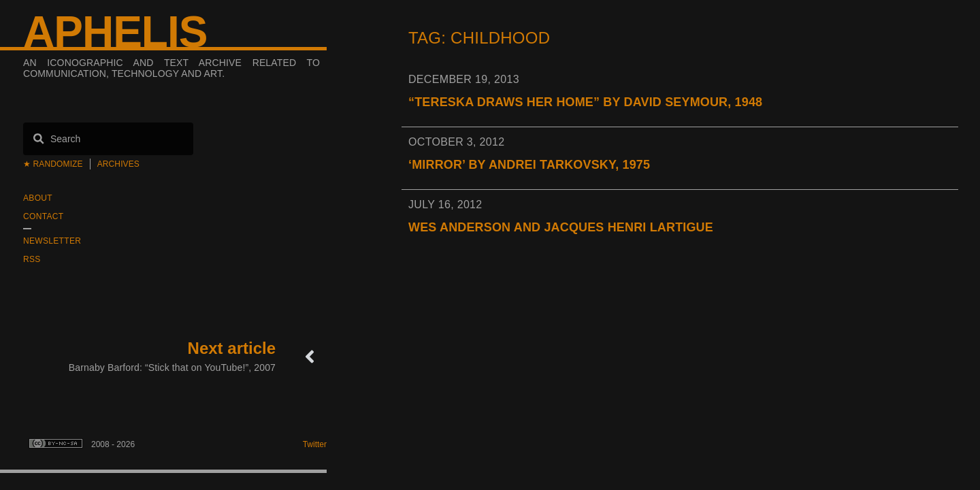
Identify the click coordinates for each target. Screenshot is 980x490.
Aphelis (115, 32)
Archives (118, 164)
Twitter (315, 444)
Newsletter (52, 241)
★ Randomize (53, 164)
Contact (43, 216)
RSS (32, 259)
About (38, 198)
